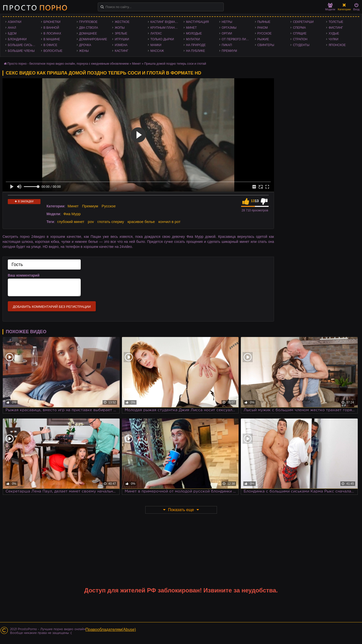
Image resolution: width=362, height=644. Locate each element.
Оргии (227, 33)
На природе (196, 45)
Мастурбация (197, 22)
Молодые (194, 33)
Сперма (299, 28)
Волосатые (53, 51)
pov (91, 222)
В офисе (50, 45)
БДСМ (12, 33)
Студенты (301, 45)
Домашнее (88, 33)
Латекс (156, 33)
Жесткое (122, 22)
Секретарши (303, 22)
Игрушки (122, 39)
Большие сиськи (22, 45)
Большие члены (21, 51)
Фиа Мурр (72, 214)
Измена (121, 45)
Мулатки (193, 39)
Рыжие (263, 39)
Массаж (157, 51)
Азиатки (15, 22)
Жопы (120, 28)
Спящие (300, 33)
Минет (191, 28)
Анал (12, 28)
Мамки (156, 45)
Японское (337, 45)
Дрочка (85, 45)
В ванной (51, 28)
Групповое (88, 22)
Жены (84, 51)
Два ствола (89, 28)
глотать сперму (111, 222)
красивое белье (141, 222)
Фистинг (336, 28)
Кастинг (121, 51)
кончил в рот (169, 222)
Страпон (300, 39)
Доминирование (93, 39)
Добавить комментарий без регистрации (52, 307)
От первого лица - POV (237, 39)
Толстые (336, 22)
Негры (227, 22)
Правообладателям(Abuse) (111, 630)
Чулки (333, 39)
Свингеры (266, 45)
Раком (263, 28)
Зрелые (121, 33)
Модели (330, 7)
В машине (52, 39)
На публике (196, 51)
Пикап (227, 45)
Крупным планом (165, 28)
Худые (334, 33)
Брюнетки (52, 22)
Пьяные (264, 22)
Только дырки (162, 39)
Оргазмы (229, 28)
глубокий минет (71, 222)
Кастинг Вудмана (165, 22)
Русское (265, 33)
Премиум (229, 51)
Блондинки (17, 39)
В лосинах (52, 33)
